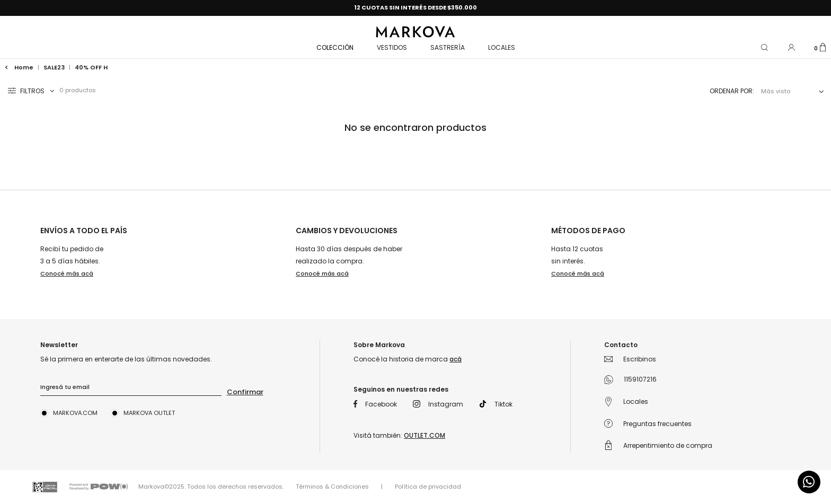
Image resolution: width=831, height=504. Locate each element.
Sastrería (448, 47)
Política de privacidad (428, 487)
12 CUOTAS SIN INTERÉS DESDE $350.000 (415, 7)
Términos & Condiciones (332, 487)
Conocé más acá (67, 273)
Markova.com (75, 413)
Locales (502, 47)
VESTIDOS (392, 47)
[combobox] (790, 91)
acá (456, 359)
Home (20, 67)
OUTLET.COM (425, 435)
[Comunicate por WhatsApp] (809, 482)
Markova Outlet (149, 413)
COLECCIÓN (335, 47)
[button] (765, 46)
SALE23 (54, 67)
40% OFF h (91, 67)
